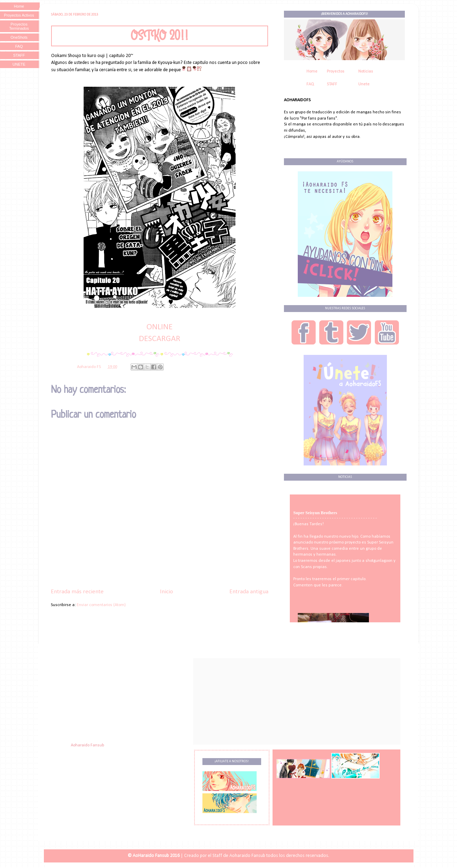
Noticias (366, 72)
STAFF (332, 84)
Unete (364, 84)
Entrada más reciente (77, 592)
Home (312, 72)
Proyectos (336, 72)
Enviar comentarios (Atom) (101, 605)
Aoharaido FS (89, 367)
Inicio (166, 592)
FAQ (310, 84)
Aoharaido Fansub (88, 745)
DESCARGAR (160, 339)
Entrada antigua (249, 592)
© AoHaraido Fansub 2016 (154, 856)
